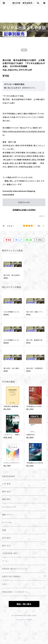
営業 (4, 530)
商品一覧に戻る (24, 604)
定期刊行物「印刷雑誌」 (12, 576)
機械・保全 (6, 492)
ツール (5, 561)
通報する (42, 216)
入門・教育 (6, 484)
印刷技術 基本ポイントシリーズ (15, 569)
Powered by (24, 620)
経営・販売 (6, 538)
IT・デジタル (7, 522)
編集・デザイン (8, 515)
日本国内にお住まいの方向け (24, 210)
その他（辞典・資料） (10, 553)
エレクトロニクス (9, 507)
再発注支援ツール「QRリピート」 (15, 592)
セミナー (6, 584)
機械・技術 (6, 499)
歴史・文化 (6, 546)
